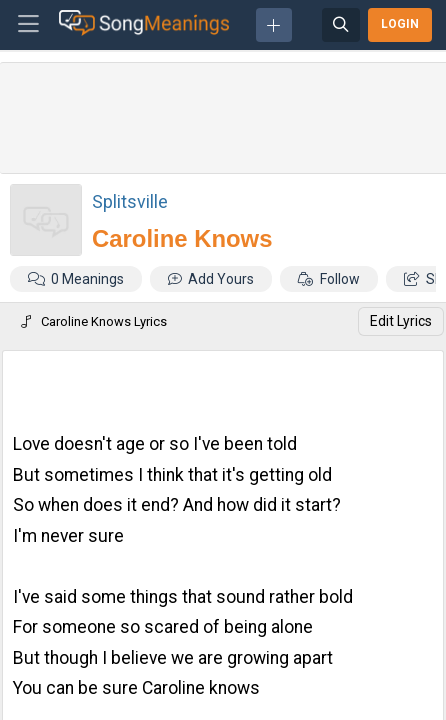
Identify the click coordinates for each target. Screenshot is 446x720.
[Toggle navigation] (28, 25)
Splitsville (130, 201)
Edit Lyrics (401, 321)
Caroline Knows (182, 238)
